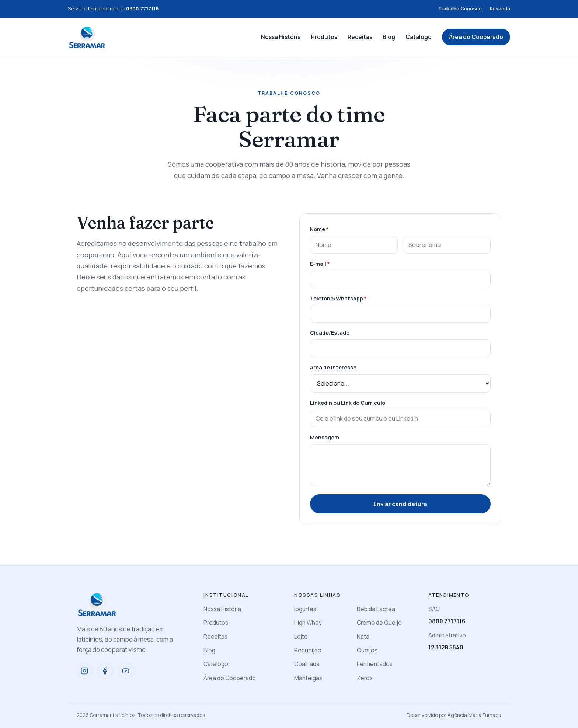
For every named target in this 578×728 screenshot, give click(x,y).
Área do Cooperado (476, 37)
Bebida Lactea (376, 609)
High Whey (308, 623)
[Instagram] (84, 671)
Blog (389, 37)
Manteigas (308, 678)
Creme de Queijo (379, 623)
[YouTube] (126, 671)
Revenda (500, 8)
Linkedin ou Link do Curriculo (348, 403)
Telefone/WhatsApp (338, 298)
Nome (319, 229)
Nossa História (281, 37)
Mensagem (325, 437)
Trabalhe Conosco (460, 8)
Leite (301, 637)
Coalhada (307, 664)
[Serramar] (87, 37)
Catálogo (419, 37)
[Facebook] (105, 671)
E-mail (320, 264)
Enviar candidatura (400, 504)
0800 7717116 (447, 621)
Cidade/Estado (330, 333)
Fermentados (375, 664)
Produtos (324, 37)
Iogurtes (305, 609)
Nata (363, 637)
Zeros (365, 678)
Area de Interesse (333, 367)
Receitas (360, 37)
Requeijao (308, 650)
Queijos (367, 650)
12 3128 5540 (446, 647)
